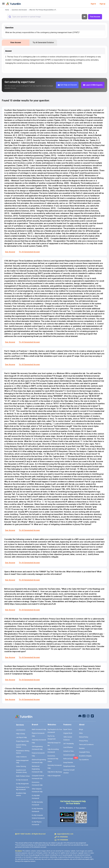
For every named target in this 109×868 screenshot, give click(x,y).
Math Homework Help (39, 729)
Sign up (102, 4)
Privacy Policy (83, 741)
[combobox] (44, 17)
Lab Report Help (21, 737)
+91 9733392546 (62, 837)
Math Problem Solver (23, 776)
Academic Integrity (85, 756)
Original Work (68, 733)
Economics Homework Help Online (53, 759)
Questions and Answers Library (21, 771)
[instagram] (88, 716)
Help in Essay (20, 734)
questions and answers (19, 10)
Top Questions (84, 760)
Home (7, 10)
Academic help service (21, 794)
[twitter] (92, 716)
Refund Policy (84, 737)
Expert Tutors (68, 729)
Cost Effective (68, 747)
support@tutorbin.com (65, 834)
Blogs (81, 729)
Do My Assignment (22, 784)
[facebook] (80, 716)
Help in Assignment (54, 776)
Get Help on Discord (67, 85)
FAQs (81, 733)
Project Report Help (22, 741)
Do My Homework (22, 780)
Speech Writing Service (21, 746)
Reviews (82, 748)
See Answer (10, 252)
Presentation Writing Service (23, 752)
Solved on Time (68, 751)
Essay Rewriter (68, 762)
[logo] (13, 4)
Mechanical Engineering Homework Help (37, 769)
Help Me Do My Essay (55, 772)
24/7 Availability (69, 744)
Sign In (93, 4)
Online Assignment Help (22, 762)
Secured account (69, 755)
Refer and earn (68, 759)
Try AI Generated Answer (29, 252)
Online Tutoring (21, 766)
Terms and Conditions (86, 744)
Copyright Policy (84, 752)
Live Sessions (21, 730)
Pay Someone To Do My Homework (23, 788)
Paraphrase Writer (69, 766)
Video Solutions (21, 757)
